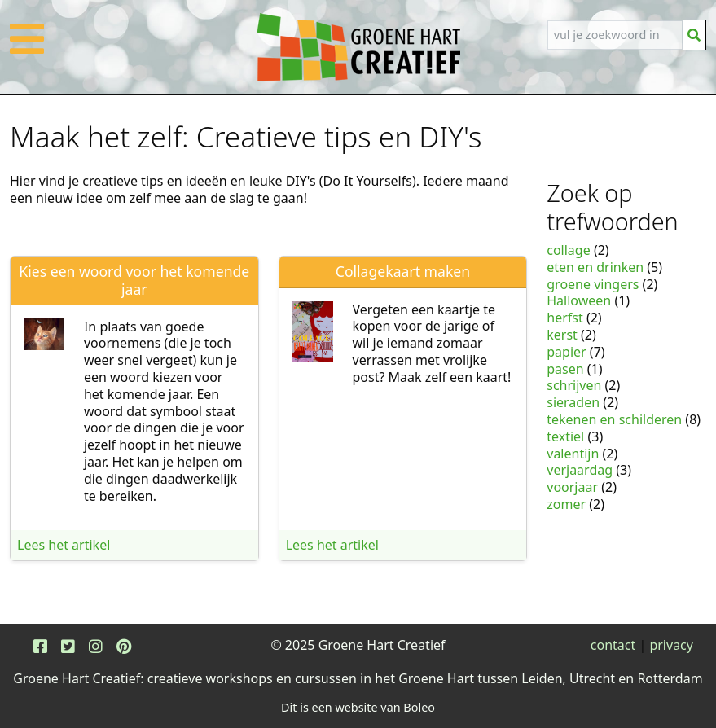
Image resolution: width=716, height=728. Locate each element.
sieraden (573, 402)
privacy (671, 645)
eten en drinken (595, 267)
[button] (27, 49)
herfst (564, 318)
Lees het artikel (64, 545)
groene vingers (593, 284)
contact (613, 645)
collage (568, 250)
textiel (565, 436)
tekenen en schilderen (614, 419)
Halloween (579, 300)
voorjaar (572, 487)
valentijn (573, 454)
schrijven (574, 385)
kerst (562, 335)
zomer (566, 504)
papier (566, 352)
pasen (565, 369)
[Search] (615, 35)
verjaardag (580, 470)
